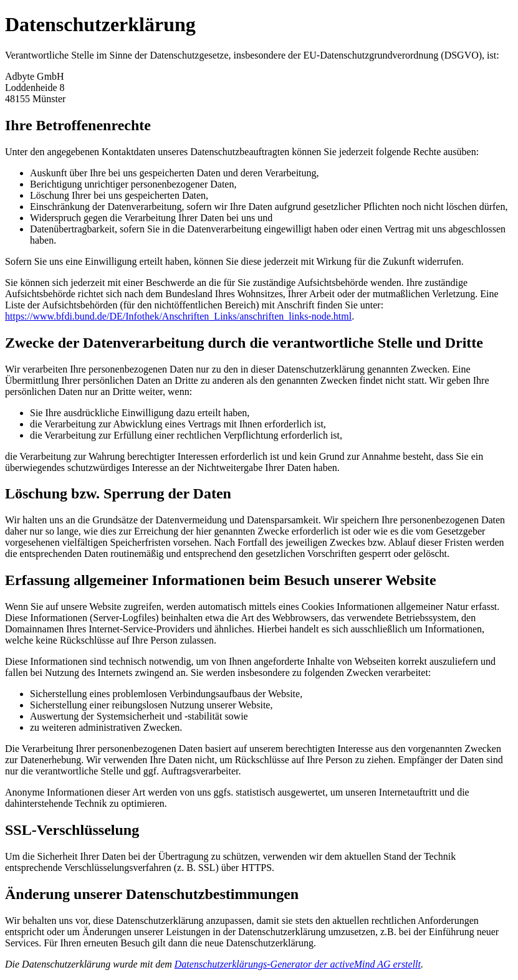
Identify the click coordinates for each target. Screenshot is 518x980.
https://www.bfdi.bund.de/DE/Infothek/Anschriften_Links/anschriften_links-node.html (178, 316)
